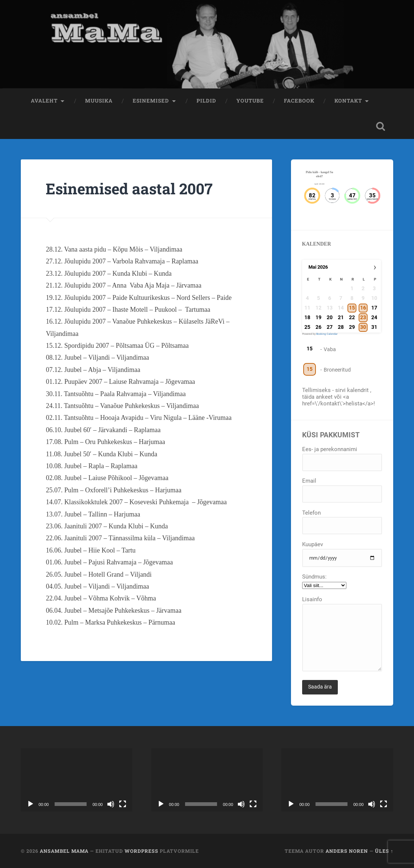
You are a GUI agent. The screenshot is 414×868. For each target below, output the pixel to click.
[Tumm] (111, 804)
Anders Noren (347, 851)
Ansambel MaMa (64, 851)
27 (329, 327)
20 (329, 317)
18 (307, 317)
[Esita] (30, 804)
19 (318, 317)
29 (352, 327)
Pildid (206, 101)
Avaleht (44, 101)
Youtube (250, 101)
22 (352, 317)
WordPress (141, 851)
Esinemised (151, 101)
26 (318, 327)
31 (374, 327)
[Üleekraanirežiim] (123, 804)
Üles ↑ (384, 851)
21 (340, 317)
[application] (77, 780)
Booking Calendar (327, 334)
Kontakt (348, 101)
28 (340, 327)
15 (310, 349)
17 (374, 308)
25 (307, 327)
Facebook (299, 101)
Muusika (99, 101)
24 (374, 317)
